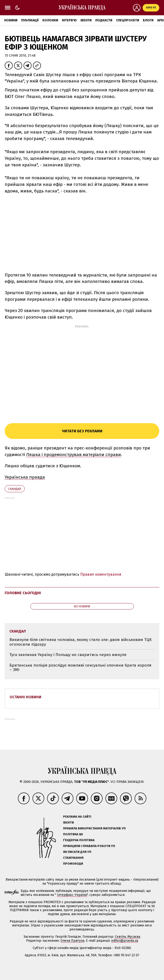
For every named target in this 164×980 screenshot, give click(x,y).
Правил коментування (101, 574)
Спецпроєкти (128, 20)
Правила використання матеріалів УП (94, 828)
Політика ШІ (73, 834)
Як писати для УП (77, 852)
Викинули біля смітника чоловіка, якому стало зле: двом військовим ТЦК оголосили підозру (80, 642)
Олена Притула (72, 941)
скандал (15, 489)
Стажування (73, 858)
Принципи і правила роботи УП (89, 846)
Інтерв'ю (69, 20)
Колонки (50, 20)
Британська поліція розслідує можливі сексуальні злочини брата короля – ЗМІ (80, 668)
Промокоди (73, 864)
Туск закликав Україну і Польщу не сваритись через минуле (68, 655)
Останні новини (26, 697)
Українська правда (25, 477)
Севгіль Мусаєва (127, 937)
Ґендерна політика (79, 840)
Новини (11, 20)
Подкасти (104, 20)
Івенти (86, 20)
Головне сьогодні (23, 593)
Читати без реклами (82, 431)
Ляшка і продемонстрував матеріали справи (74, 455)
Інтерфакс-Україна (72, 895)
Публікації (30, 20)
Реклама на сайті (77, 817)
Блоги (148, 20)
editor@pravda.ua (125, 941)
